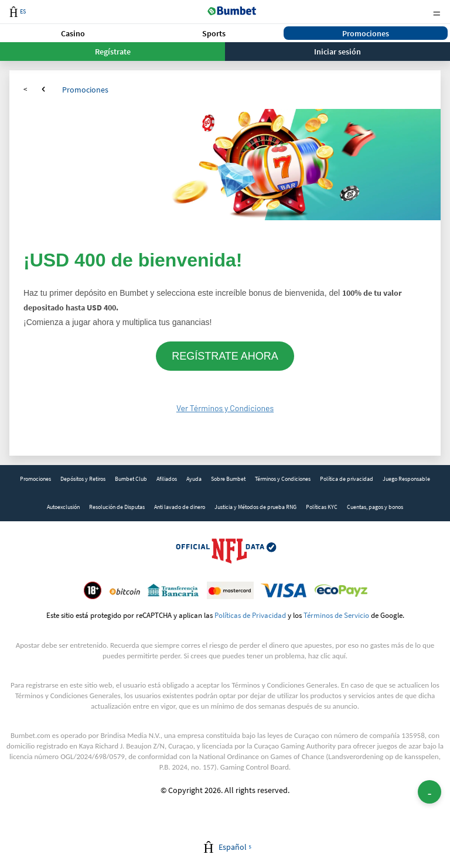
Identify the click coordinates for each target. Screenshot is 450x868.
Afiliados (167, 479)
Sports (214, 33)
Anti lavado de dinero (180, 507)
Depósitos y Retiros (83, 479)
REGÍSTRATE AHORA (225, 356)
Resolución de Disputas (117, 507)
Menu (437, 12)
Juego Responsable (406, 479)
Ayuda (194, 479)
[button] (73, 33)
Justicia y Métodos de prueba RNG (255, 507)
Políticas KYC (322, 507)
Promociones (366, 33)
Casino (73, 33)
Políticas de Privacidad (250, 615)
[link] (35, 479)
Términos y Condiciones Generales (284, 685)
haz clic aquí (327, 656)
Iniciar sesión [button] (337, 52)
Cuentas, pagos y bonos (375, 507)
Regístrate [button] (113, 52)
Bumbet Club (131, 479)
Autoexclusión (63, 507)
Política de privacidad (347, 479)
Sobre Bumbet (228, 479)
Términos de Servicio (336, 615)
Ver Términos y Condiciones (225, 408)
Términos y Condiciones (283, 479)
